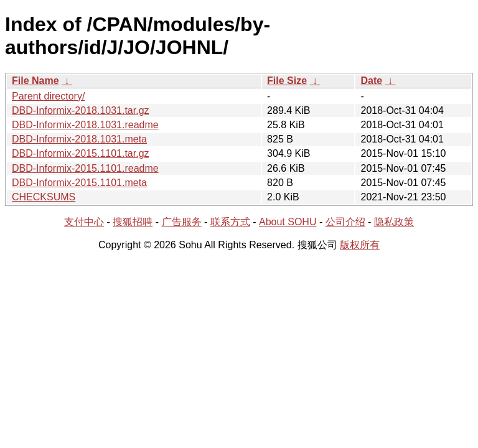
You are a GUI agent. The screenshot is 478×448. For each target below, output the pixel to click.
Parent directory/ (48, 96)
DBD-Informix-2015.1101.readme (85, 168)
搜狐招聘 (133, 222)
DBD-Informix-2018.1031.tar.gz (81, 110)
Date (371, 81)
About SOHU (288, 222)
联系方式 (230, 222)
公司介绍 (345, 222)
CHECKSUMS (44, 197)
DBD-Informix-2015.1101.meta (79, 183)
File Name (35, 81)
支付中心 (84, 222)
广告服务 (182, 222)
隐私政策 (394, 222)
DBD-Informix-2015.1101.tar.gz (81, 153)
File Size (287, 81)
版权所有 (360, 245)
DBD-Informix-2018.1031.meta (79, 139)
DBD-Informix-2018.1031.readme (85, 125)
